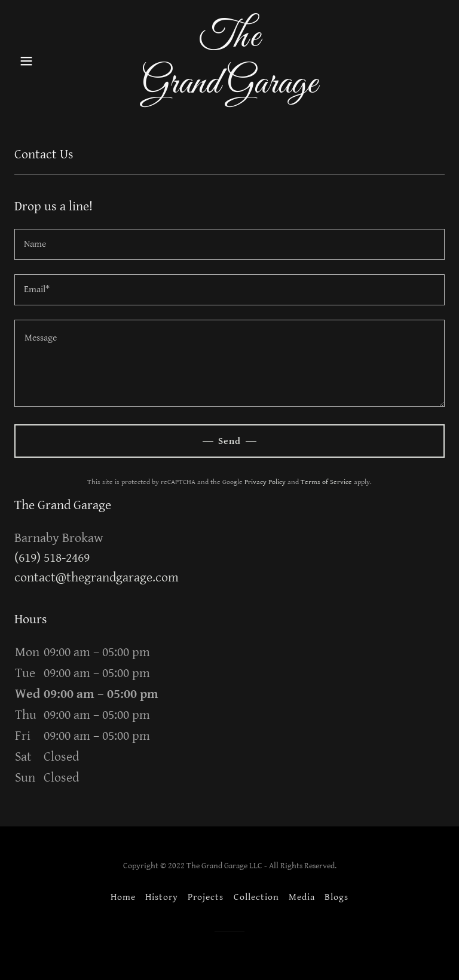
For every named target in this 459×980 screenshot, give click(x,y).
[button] (47, 61)
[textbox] (229, 244)
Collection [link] (256, 897)
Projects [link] (206, 897)
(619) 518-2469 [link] (52, 558)
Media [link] (302, 897)
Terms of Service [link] (326, 482)
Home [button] (123, 897)
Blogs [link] (336, 897)
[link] (229, 90)
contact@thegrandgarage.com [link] (97, 578)
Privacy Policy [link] (265, 482)
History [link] (162, 897)
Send (229, 441)
